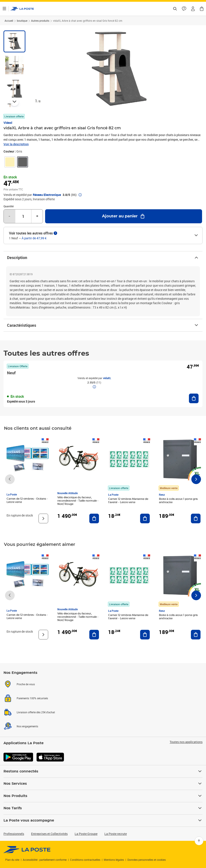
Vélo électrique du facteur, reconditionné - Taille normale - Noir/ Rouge (78, 501)
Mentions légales (114, 860)
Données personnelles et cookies (147, 860)
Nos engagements (27, 726)
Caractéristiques (103, 325)
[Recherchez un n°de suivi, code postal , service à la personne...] (175, 9)
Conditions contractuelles (85, 860)
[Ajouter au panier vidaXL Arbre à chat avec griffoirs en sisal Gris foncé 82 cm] (124, 216)
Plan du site (12, 860)
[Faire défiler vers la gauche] (10, 479)
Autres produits (40, 21)
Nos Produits (103, 796)
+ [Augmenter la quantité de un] (37, 216)
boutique (22, 21)
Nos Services (103, 784)
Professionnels (14, 834)
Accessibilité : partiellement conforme (45, 860)
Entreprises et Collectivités (49, 834)
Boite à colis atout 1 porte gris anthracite (178, 501)
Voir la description (16, 144)
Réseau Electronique (47, 195)
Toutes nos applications (186, 742)
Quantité (9, 206)
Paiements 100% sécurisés (32, 698)
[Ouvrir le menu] (4, 9)
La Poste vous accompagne (103, 820)
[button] (193, 9)
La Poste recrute (116, 834)
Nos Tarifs (103, 808)
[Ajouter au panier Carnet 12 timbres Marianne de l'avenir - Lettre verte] (145, 518)
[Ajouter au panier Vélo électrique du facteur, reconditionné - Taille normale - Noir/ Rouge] (94, 518)
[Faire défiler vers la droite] (196, 479)
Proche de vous (26, 684)
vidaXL (107, 378)
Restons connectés (103, 771)
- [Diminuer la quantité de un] (9, 216)
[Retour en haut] (199, 841)
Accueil (9, 21)
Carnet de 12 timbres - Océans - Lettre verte (27, 500)
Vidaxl (8, 123)
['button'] (22, 9)
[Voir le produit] (43, 518)
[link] (10, 162)
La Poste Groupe (86, 834)
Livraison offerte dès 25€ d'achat (36, 712)
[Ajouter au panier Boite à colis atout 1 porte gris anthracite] (196, 518)
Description (103, 257)
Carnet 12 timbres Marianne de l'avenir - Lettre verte (128, 501)
